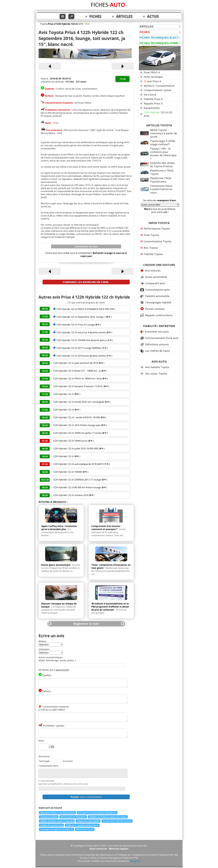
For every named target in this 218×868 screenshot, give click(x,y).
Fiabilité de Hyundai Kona (51, 825)
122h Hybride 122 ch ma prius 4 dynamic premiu (81, 332)
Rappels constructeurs (159, 315)
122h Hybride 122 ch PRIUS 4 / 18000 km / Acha (77, 379)
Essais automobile (156, 277)
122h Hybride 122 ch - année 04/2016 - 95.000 (77, 417)
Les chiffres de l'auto (158, 351)
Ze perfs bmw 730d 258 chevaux (117, 821)
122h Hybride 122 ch (63, 394)
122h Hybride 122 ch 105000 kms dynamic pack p (81, 340)
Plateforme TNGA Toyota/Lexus (161, 180)
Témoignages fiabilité (158, 302)
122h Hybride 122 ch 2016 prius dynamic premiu (81, 356)
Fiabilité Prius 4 (153, 99)
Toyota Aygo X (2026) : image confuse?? (163, 143)
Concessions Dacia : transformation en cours (162, 189)
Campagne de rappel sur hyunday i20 (57, 829)
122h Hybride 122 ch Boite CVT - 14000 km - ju (77, 371)
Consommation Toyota (158, 241)
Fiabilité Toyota (153, 254)
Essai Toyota (151, 235)
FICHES (95, 16)
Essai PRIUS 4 (152, 72)
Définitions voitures (157, 344)
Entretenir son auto (157, 332)
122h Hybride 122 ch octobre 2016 (71, 495)
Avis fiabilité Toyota (157, 367)
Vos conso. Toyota (156, 374)
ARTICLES (124, 16)
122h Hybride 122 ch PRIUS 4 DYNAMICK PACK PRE (83, 309)
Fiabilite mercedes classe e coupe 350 (57, 821)
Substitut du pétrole (49, 817)
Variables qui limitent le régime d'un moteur (108, 817)
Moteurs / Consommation (159, 86)
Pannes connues (155, 309)
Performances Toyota (157, 229)
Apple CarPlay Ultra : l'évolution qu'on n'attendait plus (59, 528)
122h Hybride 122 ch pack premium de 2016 (76, 363)
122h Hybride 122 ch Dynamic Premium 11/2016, (78, 386)
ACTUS (153, 16)
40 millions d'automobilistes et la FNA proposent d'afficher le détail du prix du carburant (110, 607)
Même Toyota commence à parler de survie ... (163, 133)
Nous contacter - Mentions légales (109, 849)
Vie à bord (150, 95)
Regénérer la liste (86, 624)
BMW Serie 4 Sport (85, 829)
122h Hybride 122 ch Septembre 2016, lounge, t (81, 317)
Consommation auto (157, 290)
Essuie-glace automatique (56, 565)
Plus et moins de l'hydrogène (73, 817)
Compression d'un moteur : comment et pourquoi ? (106, 528)
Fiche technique (153, 77)
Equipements (152, 108)
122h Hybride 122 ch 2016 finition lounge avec (77, 425)
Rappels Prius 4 (153, 103)
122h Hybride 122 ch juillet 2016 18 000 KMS (76, 449)
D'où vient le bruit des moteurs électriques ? (97, 813)
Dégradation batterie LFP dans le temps (57, 813)
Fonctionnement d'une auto (162, 338)
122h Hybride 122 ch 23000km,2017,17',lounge (77, 480)
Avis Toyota (151, 248)
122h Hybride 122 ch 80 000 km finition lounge (77, 487)
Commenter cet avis (86, 246)
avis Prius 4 (152, 81)
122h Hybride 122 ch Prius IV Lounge (75, 325)
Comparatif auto (155, 283)
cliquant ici (135, 861)
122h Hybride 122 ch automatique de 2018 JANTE (78, 464)
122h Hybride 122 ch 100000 (67, 472)
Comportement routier (158, 90)
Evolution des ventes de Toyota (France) (162, 165)
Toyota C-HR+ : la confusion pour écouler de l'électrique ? (163, 154)
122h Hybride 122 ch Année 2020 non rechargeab (78, 402)
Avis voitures (153, 270)
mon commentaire (86, 797)
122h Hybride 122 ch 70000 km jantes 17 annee (78, 433)
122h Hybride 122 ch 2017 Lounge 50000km (79, 348)
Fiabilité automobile (157, 296)
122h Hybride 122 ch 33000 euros (70, 441)
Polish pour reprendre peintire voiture (82, 825)
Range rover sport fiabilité (88, 821)
